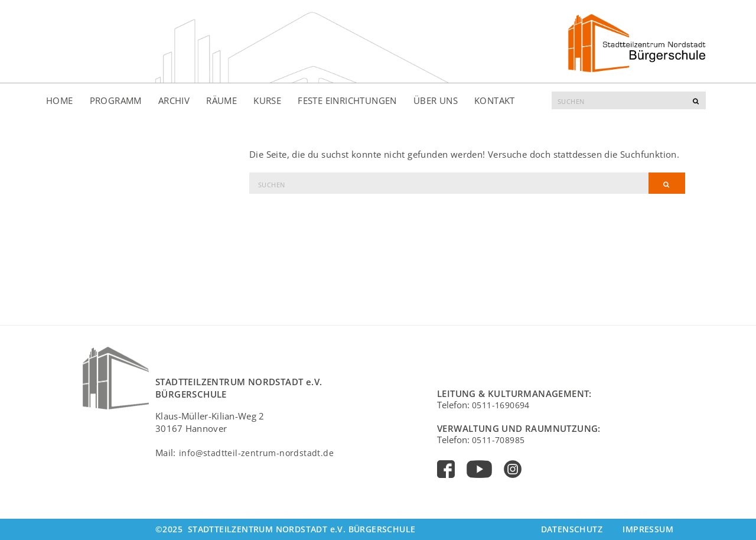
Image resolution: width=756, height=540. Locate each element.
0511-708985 (498, 440)
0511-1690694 (501, 405)
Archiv (174, 100)
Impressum (648, 529)
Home (60, 100)
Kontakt (495, 100)
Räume (221, 100)
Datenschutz (572, 529)
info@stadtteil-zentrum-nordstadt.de (256, 453)
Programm (116, 100)
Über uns (436, 100)
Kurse (267, 100)
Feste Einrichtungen (347, 100)
